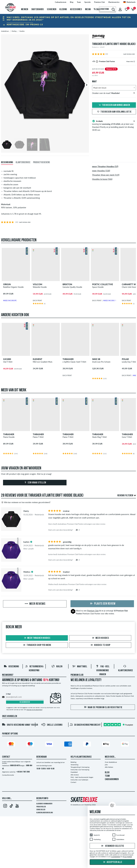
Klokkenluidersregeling (45, 813)
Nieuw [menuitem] (88, 9)
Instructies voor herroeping (80, 770)
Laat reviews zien (129, 54)
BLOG (107, 773)
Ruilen (57, 667)
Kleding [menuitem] (63, 9)
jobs (106, 765)
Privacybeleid (41, 807)
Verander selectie (112, 846)
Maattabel (80, 667)
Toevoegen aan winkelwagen (114, 105)
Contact (73, 782)
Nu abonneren (25, 702)
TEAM (107, 776)
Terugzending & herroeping (80, 767)
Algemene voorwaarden (44, 804)
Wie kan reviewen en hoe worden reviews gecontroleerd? (26, 502)
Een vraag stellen (35, 483)
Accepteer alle (112, 862)
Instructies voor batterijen (79, 780)
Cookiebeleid (116, 857)
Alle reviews (75, 775)
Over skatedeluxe (111, 762)
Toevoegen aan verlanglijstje (114, 112)
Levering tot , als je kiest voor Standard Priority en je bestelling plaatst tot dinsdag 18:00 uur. (114, 125)
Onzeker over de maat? (113, 93)
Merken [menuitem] (25, 9)
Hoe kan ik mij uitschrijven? (34, 710)
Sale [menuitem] (97, 9)
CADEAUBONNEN (112, 779)
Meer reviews (35, 604)
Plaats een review (102, 604)
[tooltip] (134, 61)
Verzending (11, 667)
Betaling (73, 762)
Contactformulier (8, 775)
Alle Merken (109, 767)
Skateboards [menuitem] (38, 9)
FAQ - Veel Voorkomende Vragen (103, 671)
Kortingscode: (25, 24)
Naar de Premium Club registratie (103, 707)
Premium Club (93, 611)
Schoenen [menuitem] (52, 9)
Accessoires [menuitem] (76, 9)
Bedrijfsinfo (42, 798)
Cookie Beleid (41, 810)
